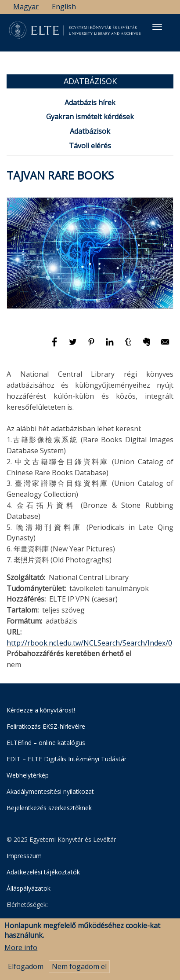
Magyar (26, 7)
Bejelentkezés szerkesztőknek (49, 808)
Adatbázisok (90, 131)
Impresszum (24, 856)
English (64, 7)
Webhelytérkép (28, 775)
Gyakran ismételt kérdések (90, 117)
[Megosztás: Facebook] (55, 346)
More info (21, 949)
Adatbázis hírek (90, 103)
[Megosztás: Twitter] (74, 346)
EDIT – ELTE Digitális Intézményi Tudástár (67, 759)
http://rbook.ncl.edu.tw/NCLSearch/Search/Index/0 (89, 643)
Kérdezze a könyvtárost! (41, 710)
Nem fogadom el (79, 968)
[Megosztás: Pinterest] (92, 346)
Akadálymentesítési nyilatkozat (50, 791)
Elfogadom (26, 968)
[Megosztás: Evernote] (148, 346)
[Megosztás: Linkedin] (111, 346)
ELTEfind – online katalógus (46, 743)
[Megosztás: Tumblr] (129, 346)
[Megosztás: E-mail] (165, 346)
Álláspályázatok (29, 888)
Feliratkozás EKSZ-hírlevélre (46, 726)
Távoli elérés (90, 146)
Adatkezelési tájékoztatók (43, 872)
